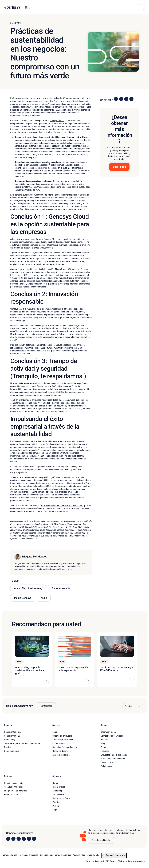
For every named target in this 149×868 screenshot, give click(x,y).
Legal (55, 810)
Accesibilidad (79, 855)
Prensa (56, 806)
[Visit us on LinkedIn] (8, 839)
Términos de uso (10, 855)
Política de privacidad (29, 855)
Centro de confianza (61, 798)
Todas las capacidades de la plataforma (22, 743)
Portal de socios (11, 795)
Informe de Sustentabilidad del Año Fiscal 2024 (62, 505)
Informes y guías (108, 732)
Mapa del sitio (93, 855)
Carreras (56, 783)
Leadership (57, 791)
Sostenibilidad (59, 795)
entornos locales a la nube (26, 143)
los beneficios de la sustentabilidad (68, 508)
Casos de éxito (107, 763)
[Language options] (133, 706)
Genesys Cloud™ (57, 121)
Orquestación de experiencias (114, 755)
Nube (44, 598)
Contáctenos (46, 706)
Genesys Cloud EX (12, 736)
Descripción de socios (14, 783)
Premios (56, 802)
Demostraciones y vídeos (112, 736)
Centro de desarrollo (62, 751)
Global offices (59, 787)
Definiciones (106, 766)
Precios (7, 747)
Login (55, 732)
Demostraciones (11, 751)
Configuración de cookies (114, 855)
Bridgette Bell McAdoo (34, 557)
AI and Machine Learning (28, 588)
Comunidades (59, 743)
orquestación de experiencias (71, 242)
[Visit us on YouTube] (29, 839)
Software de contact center (113, 759)
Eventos (104, 740)
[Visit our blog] (34, 839)
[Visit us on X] (19, 839)
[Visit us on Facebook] (24, 839)
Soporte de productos (62, 736)
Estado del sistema (61, 755)
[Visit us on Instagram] (13, 839)
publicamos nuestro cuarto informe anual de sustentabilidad (50, 195)
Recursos (105, 751)
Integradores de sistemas (16, 791)
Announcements (61, 588)
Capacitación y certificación (65, 747)
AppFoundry (10, 740)
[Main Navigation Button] (141, 7)
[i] (49, 164)
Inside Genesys (23, 598)
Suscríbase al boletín (101, 840)
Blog (103, 743)
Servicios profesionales (63, 740)
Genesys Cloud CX (12, 732)
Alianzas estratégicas (14, 787)
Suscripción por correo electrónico (56, 855)
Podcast (104, 747)
